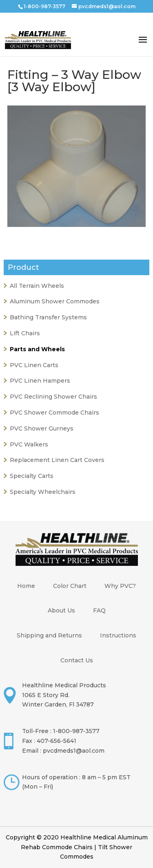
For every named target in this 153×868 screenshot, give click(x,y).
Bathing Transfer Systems (48, 317)
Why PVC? (120, 586)
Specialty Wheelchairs (43, 492)
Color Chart (70, 586)
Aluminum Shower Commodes (55, 301)
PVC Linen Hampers (40, 381)
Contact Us (77, 660)
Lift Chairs (25, 333)
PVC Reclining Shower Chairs (53, 397)
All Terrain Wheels (37, 286)
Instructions (118, 635)
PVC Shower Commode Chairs (54, 413)
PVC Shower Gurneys (42, 428)
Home (26, 586)
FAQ (99, 610)
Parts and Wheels (37, 349)
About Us (61, 610)
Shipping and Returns (49, 635)
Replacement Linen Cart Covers (57, 460)
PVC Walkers (29, 444)
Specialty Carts (32, 476)
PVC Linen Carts (34, 365)
